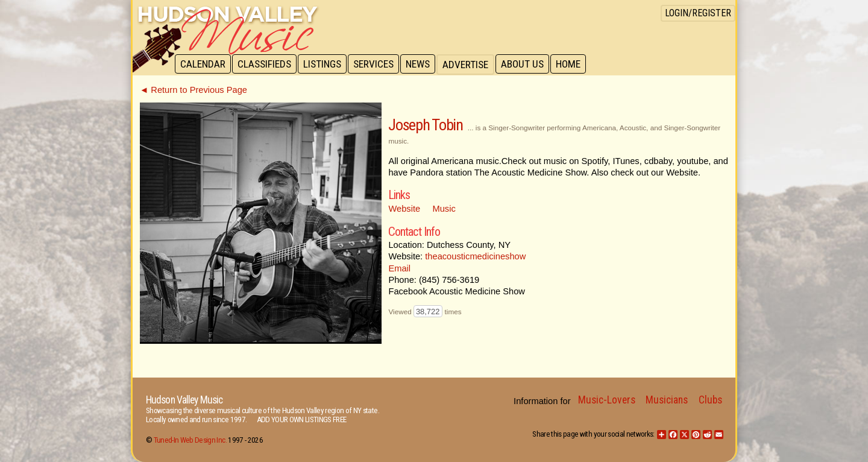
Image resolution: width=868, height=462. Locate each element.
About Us (529, 65)
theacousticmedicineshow (475, 256)
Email (399, 268)
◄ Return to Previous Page (193, 90)
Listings (325, 65)
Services (378, 65)
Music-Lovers (607, 400)
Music (444, 209)
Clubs (710, 400)
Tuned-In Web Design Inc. (190, 440)
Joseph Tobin (425, 125)
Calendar (203, 65)
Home (576, 65)
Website (404, 209)
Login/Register (698, 13)
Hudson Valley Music (184, 400)
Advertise (471, 65)
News (423, 65)
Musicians (667, 400)
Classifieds (266, 65)
